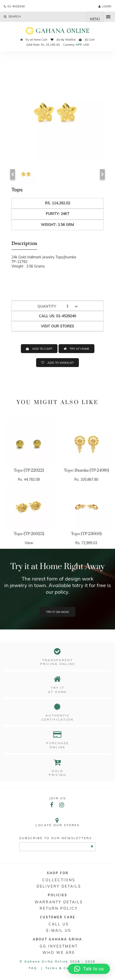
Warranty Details (59, 902)
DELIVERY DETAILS (59, 886)
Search (12, 16)
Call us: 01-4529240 (57, 316)
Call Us (59, 924)
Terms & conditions (66, 968)
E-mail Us (59, 931)
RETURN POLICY (59, 908)
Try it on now (57, 612)
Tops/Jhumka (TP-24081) (86, 470)
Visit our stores (57, 326)
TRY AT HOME (79, 349)
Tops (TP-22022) (29, 470)
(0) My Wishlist (63, 40)
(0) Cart (87, 40)
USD (86, 45)
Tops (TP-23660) (86, 534)
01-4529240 (14, 6)
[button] (89, 969)
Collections (59, 880)
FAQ (33, 968)
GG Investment (59, 946)
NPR (79, 45)
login (105, 6)
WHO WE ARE (59, 953)
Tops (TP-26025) (29, 534)
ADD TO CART (42, 349)
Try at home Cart (34, 40)
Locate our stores (57, 822)
